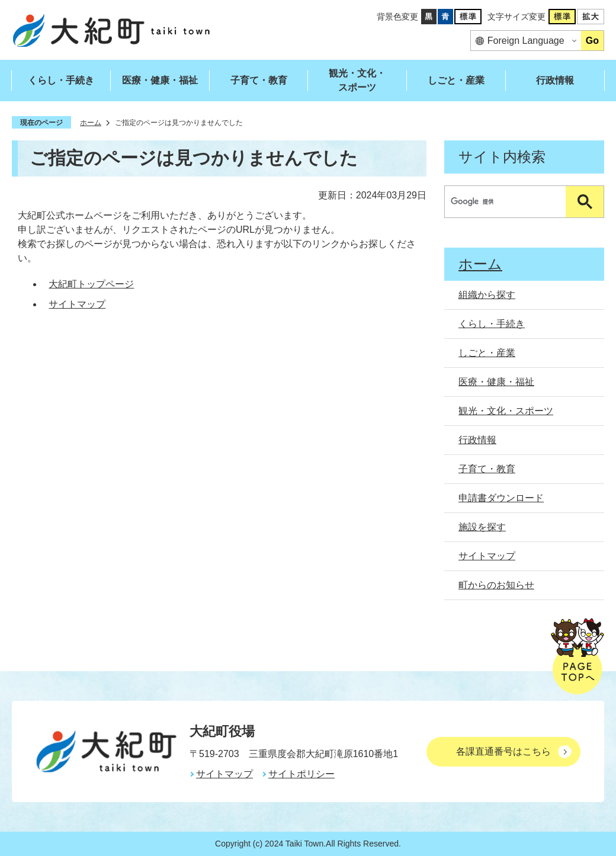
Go (592, 41)
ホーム (91, 123)
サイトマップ (77, 304)
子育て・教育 (259, 80)
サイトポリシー (301, 774)
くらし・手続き (61, 80)
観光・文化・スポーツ (357, 80)
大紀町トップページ (91, 284)
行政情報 (555, 80)
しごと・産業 (456, 80)
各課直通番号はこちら (503, 751)
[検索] (508, 202)
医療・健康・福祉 (160, 80)
